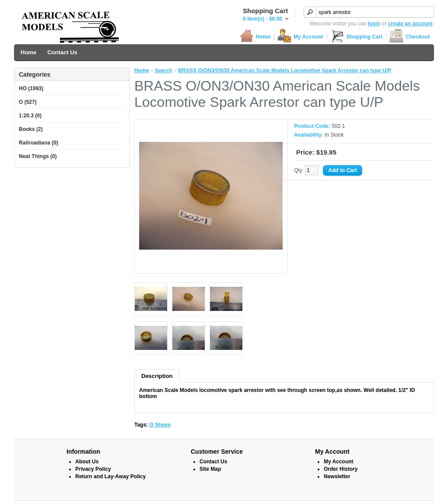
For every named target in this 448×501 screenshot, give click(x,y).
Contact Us (62, 52)
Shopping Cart (357, 37)
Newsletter (337, 476)
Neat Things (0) (38, 156)
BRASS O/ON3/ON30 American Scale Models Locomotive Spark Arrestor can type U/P (285, 71)
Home (255, 37)
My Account (300, 37)
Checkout (409, 37)
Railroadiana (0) (38, 143)
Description (157, 376)
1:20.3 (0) (30, 116)
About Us (87, 462)
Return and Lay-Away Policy (110, 476)
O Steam (160, 425)
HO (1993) (31, 88)
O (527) (28, 102)
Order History (341, 469)
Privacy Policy (93, 469)
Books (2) (31, 129)
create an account (410, 24)
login (374, 24)
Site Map (210, 469)
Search (164, 71)
